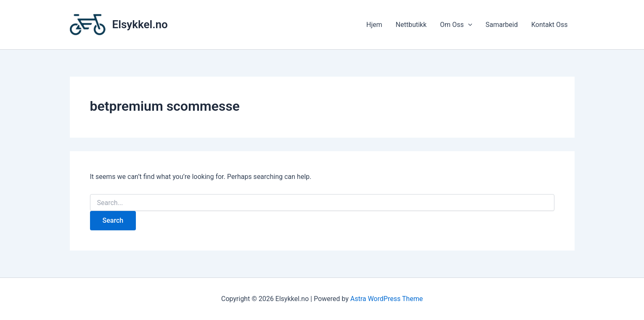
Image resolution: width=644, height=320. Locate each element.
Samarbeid (502, 25)
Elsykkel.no (140, 24)
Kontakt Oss (550, 25)
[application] (468, 25)
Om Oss (456, 25)
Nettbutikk (411, 25)
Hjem (374, 25)
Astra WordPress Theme (387, 299)
